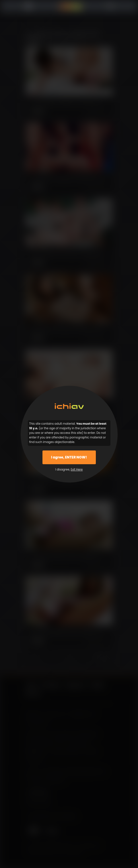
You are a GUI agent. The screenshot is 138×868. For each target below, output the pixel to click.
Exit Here (77, 470)
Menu (30, 6)
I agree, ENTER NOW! (69, 457)
